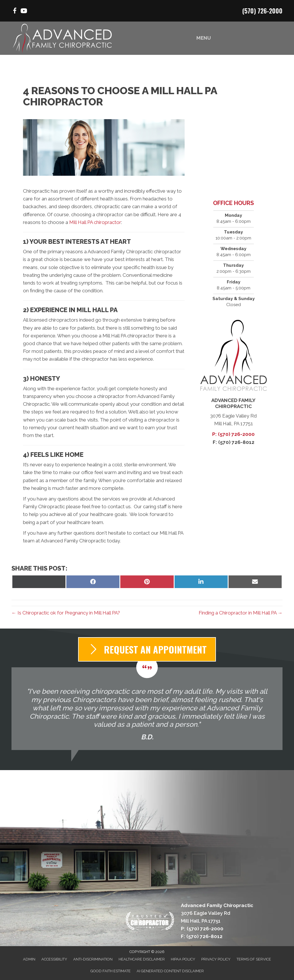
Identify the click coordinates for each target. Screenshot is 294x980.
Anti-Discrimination (93, 959)
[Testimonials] (147, 709)
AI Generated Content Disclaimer (170, 971)
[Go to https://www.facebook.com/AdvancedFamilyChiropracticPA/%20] (15, 12)
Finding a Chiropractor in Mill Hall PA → (241, 613)
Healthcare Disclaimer (142, 959)
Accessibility (54, 959)
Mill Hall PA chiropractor (95, 222)
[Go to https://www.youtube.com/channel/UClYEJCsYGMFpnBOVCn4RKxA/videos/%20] (24, 12)
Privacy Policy (216, 959)
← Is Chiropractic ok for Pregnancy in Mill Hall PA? (66, 613)
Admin (29, 959)
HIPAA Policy (183, 959)
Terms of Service (254, 959)
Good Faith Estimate (111, 971)
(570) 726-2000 (262, 11)
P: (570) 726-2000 (233, 434)
